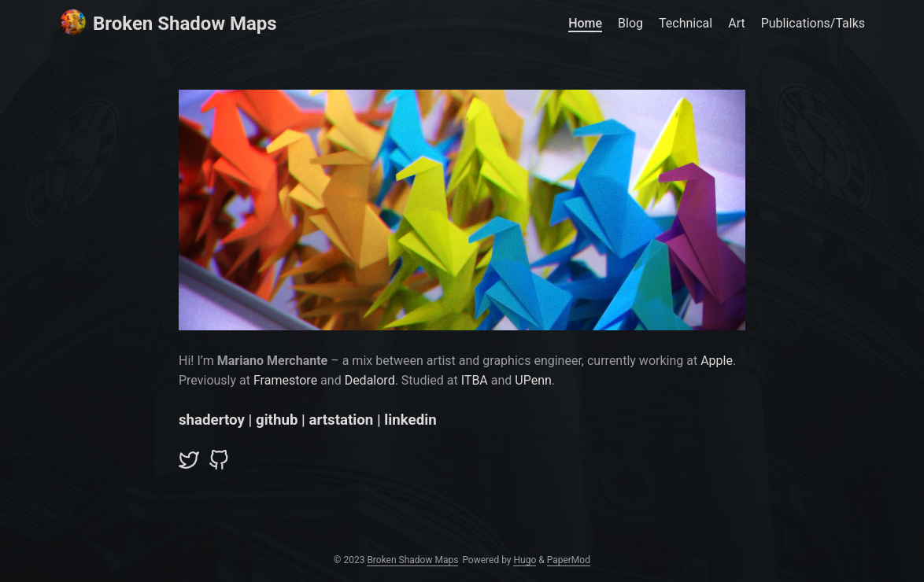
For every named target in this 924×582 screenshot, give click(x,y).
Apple (717, 361)
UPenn (533, 380)
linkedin (410, 420)
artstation (341, 420)
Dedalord (370, 380)
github (277, 420)
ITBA (475, 380)
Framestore (285, 380)
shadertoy (212, 420)
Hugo (525, 560)
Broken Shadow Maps (168, 22)
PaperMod (569, 560)
